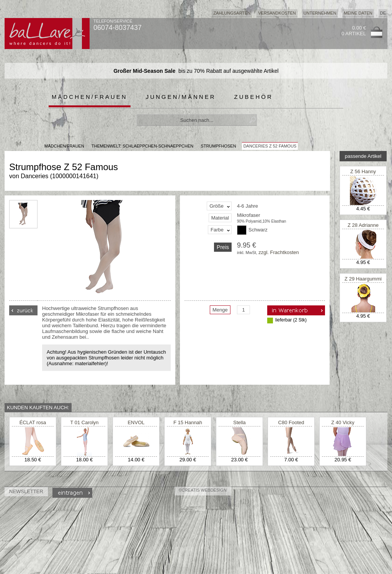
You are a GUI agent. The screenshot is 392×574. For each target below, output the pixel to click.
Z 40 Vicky (343, 422)
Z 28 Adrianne (363, 225)
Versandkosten (277, 13)
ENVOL (136, 422)
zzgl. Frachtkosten (279, 252)
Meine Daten (358, 13)
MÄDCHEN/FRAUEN (64, 146)
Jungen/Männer (181, 97)
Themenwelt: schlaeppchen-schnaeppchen (142, 146)
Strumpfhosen (218, 146)
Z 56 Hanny (363, 171)
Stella (239, 422)
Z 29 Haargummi (363, 279)
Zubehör (254, 97)
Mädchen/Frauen (90, 97)
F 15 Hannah (188, 422)
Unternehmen (320, 13)
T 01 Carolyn (84, 422)
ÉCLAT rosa (33, 422)
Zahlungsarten (232, 13)
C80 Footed (291, 422)
